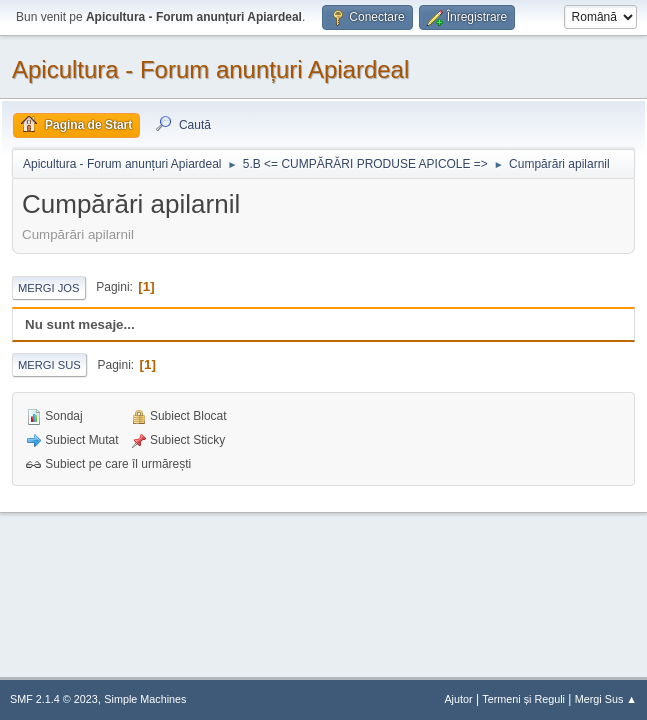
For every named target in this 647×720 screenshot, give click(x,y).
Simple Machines (145, 699)
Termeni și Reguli (523, 699)
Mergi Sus (49, 365)
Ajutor (458, 699)
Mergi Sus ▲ (606, 699)
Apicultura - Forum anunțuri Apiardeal (210, 69)
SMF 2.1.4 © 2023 (54, 699)
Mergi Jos (49, 288)
